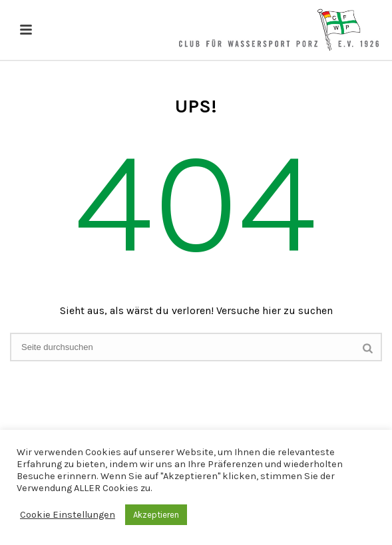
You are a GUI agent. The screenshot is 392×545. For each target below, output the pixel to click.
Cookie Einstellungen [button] (68, 515)
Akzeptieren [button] (156, 515)
